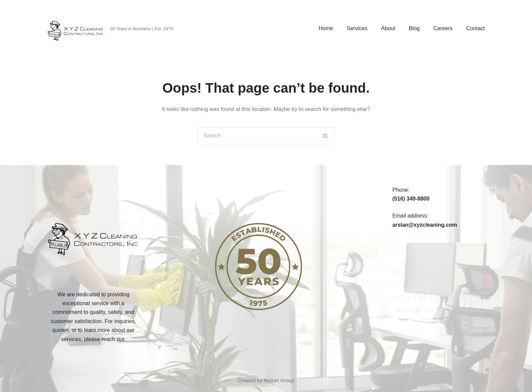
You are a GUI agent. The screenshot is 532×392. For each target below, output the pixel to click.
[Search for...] (258, 136)
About (388, 28)
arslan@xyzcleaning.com (425, 225)
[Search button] (325, 136)
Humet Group (279, 380)
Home (326, 28)
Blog (414, 28)
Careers (443, 28)
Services (357, 28)
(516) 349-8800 (411, 199)
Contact (476, 28)
